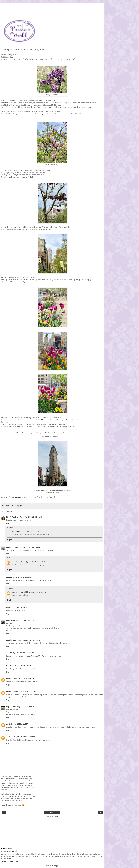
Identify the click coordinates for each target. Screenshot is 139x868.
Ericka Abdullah (12, 692)
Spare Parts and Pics (14, 547)
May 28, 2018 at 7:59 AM (24, 666)
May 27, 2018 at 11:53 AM (24, 578)
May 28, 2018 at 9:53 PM (26, 707)
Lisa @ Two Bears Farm (15, 517)
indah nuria (16, 532)
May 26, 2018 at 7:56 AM (33, 517)
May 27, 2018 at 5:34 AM (31, 547)
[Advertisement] (52, 6)
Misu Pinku (10, 666)
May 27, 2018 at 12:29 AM (30, 532)
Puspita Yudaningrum (14, 640)
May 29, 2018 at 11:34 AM (20, 724)
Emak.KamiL (11, 621)
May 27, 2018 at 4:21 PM (38, 562)
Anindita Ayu (11, 653)
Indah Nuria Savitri (19, 562)
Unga (8, 608)
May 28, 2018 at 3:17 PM (26, 679)
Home (52, 812)
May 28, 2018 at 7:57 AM (25, 653)
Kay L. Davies (11, 707)
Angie (8, 724)
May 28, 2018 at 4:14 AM (32, 640)
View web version (52, 817)
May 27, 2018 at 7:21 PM (19, 608)
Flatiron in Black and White (52, 420)
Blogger (56, 866)
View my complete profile (9, 861)
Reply (8, 523)
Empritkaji (10, 578)
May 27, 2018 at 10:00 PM (25, 621)
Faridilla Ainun (12, 679)
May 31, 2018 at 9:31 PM (26, 737)
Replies (11, 528)
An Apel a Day (12, 737)
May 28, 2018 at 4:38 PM (27, 692)
